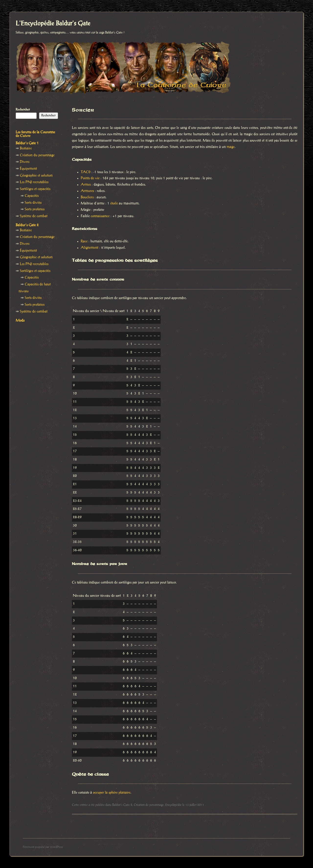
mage (231, 147)
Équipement (28, 169)
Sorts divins (33, 203)
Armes (86, 185)
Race (84, 241)
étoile (114, 203)
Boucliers (87, 197)
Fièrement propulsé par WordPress (43, 847)
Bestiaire (26, 148)
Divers (25, 162)
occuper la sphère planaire (112, 793)
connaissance (100, 216)
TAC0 (86, 172)
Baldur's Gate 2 (122, 805)
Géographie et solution (36, 176)
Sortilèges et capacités (35, 189)
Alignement (89, 248)
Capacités (32, 196)
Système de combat (34, 216)
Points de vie (90, 178)
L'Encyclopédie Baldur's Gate (53, 24)
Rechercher (23, 110)
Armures (87, 191)
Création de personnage (149, 805)
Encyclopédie (173, 805)
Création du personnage (37, 155)
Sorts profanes (35, 209)
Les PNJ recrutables (34, 182)
